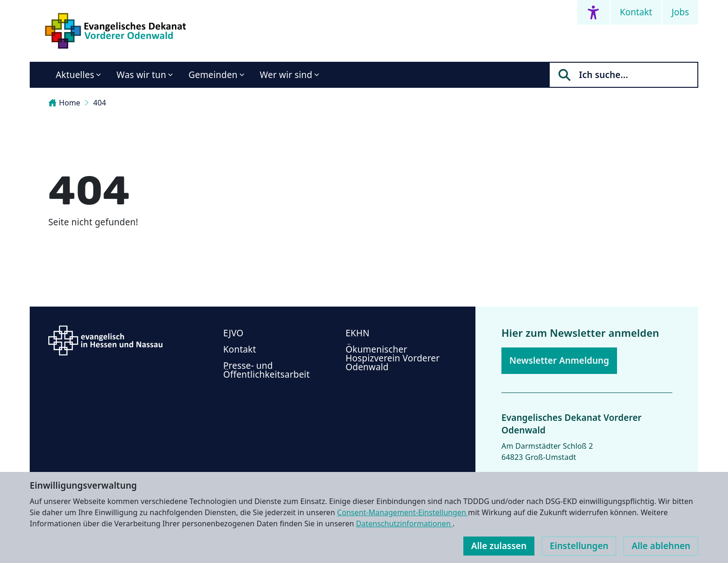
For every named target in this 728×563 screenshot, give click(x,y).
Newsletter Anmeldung (559, 360)
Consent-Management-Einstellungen (403, 512)
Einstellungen (579, 546)
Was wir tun (141, 75)
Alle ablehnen (661, 546)
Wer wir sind (286, 75)
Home (64, 103)
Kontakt (636, 12)
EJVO (234, 333)
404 (100, 103)
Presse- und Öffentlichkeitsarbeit (266, 370)
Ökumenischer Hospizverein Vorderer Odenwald (393, 358)
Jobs (680, 12)
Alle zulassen (499, 546)
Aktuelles (75, 75)
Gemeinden (213, 75)
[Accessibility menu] (593, 12)
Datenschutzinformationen (404, 524)
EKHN (357, 333)
